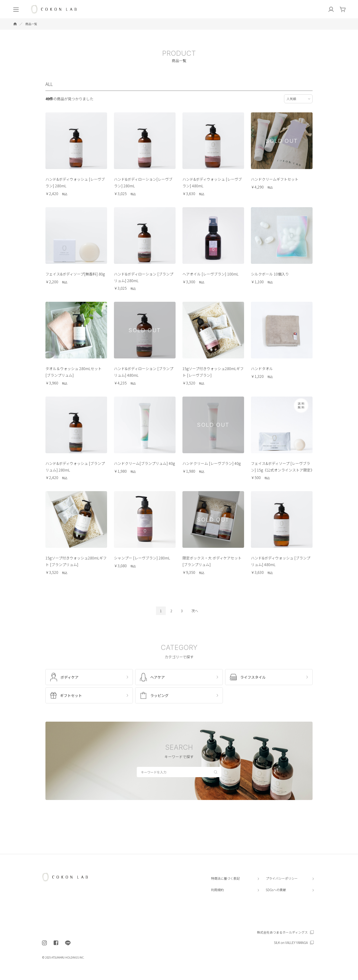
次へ (195, 611)
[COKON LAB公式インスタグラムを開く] (44, 943)
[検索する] (216, 772)
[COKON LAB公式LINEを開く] (68, 943)
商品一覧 (31, 24)
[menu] (16, 9)
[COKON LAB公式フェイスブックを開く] (56, 943)
